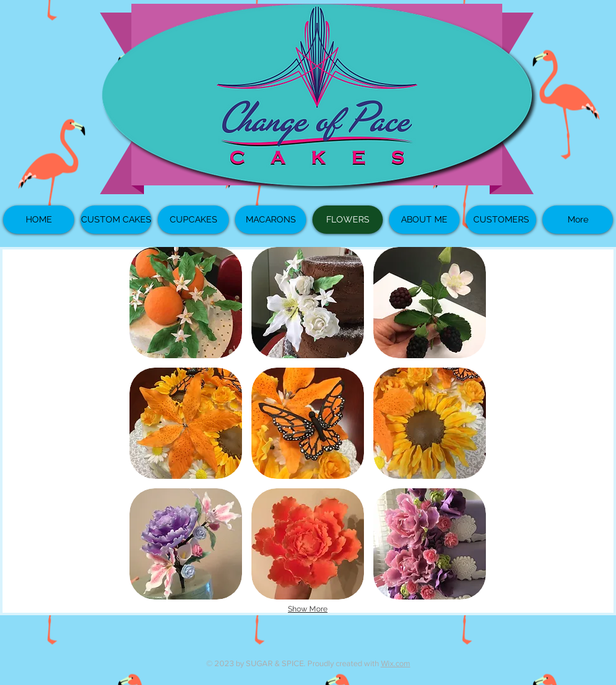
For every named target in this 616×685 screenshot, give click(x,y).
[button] (186, 303)
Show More (308, 609)
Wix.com (396, 663)
